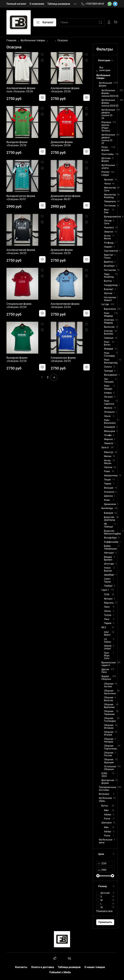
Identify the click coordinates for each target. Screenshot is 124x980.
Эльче (107, 416)
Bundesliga (107, 508)
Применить (105, 922)
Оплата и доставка (43, 967)
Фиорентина (111, 476)
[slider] (98, 876)
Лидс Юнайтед (109, 276)
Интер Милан (108, 462)
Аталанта (109, 492)
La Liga (105, 304)
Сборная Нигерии (109, 740)
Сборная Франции (109, 761)
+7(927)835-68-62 (93, 4)
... (51, 40)
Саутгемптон (111, 251)
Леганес (108, 397)
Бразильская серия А (108, 664)
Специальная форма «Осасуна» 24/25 (63, 359)
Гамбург (108, 586)
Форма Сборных (106, 678)
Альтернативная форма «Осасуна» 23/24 (65, 305)
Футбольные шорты (108, 167)
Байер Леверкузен (110, 547)
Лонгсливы (108, 154)
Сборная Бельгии (109, 699)
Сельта (108, 367)
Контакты (21, 967)
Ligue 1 (105, 590)
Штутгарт (109, 564)
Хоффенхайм (111, 542)
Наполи (108, 467)
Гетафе (108, 435)
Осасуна (108, 349)
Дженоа (108, 496)
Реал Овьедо (108, 387)
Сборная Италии (109, 733)
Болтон (108, 281)
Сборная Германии (109, 713)
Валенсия (109, 327)
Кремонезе (110, 504)
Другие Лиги (105, 671)
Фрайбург (109, 575)
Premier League (105, 173)
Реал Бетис (107, 343)
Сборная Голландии (110, 720)
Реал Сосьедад (109, 354)
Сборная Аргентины (110, 692)
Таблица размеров (59, 4)
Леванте (108, 443)
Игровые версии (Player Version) (106, 127)
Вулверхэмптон (112, 217)
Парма (108, 484)
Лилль (107, 611)
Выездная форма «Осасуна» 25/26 (17, 144)
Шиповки (106, 823)
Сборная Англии (109, 685)
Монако (108, 599)
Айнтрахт (109, 553)
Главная (11, 40)
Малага (108, 408)
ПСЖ (107, 595)
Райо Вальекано (110, 422)
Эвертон (108, 232)
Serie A (105, 448)
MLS (104, 627)
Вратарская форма (108, 782)
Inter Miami (107, 634)
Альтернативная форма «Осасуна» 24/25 (21, 252)
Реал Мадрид (108, 315)
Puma (107, 819)
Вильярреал (111, 375)
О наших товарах (95, 967)
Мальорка (109, 431)
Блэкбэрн (109, 266)
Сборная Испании (109, 727)
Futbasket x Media (60, 972)
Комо (107, 500)
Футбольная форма (105, 84)
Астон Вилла (107, 237)
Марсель (109, 603)
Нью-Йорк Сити (107, 656)
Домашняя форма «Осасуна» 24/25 (62, 252)
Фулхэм (108, 293)
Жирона (108, 439)
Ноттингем (110, 270)
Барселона (110, 309)
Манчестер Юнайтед (110, 196)
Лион (107, 607)
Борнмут (109, 289)
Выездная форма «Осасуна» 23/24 (17, 359)
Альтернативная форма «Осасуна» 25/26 (65, 90)
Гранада (108, 371)
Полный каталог (16, 4)
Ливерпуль (110, 201)
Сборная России (109, 754)
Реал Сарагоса (109, 402)
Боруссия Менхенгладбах (112, 532)
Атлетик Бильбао (109, 332)
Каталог (45, 22)
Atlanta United (108, 647)
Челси (107, 184)
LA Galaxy (107, 640)
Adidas (108, 815)
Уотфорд (109, 243)
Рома (107, 471)
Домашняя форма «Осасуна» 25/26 (62, 144)
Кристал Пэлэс (108, 256)
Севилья (109, 338)
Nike (106, 810)
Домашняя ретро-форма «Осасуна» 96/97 (65, 198)
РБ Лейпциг (109, 525)
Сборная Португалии (110, 747)
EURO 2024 (104, 775)
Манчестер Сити (110, 189)
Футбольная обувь (105, 799)
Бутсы (105, 806)
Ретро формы (105, 149)
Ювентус (109, 452)
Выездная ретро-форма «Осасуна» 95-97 (21, 198)
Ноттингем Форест (110, 299)
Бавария (109, 513)
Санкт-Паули (108, 580)
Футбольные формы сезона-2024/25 (110, 103)
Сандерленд (111, 285)
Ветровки (104, 794)
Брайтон (108, 262)
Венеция (109, 488)
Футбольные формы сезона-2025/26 (110, 93)
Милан (108, 456)
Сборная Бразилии (109, 706)
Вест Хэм (106, 211)
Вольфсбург (110, 538)
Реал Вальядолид (111, 361)
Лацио (107, 480)
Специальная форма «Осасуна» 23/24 (19, 305)
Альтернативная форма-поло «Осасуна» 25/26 (21, 90)
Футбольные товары (33, 40)
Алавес (108, 393)
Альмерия (109, 427)
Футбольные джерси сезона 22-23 (108, 139)
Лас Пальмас (109, 380)
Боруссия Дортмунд (109, 519)
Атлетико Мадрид (109, 321)
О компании (37, 4)
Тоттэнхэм (110, 206)
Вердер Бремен (108, 558)
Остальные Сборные (110, 768)
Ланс (107, 619)
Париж (108, 623)
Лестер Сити (108, 222)
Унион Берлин (108, 569)
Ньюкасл (109, 228)
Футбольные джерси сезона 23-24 (108, 114)
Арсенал (109, 180)
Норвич (108, 247)
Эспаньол (109, 412)
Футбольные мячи (106, 841)
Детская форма (106, 160)
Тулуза (108, 615)
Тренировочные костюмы (108, 789)
